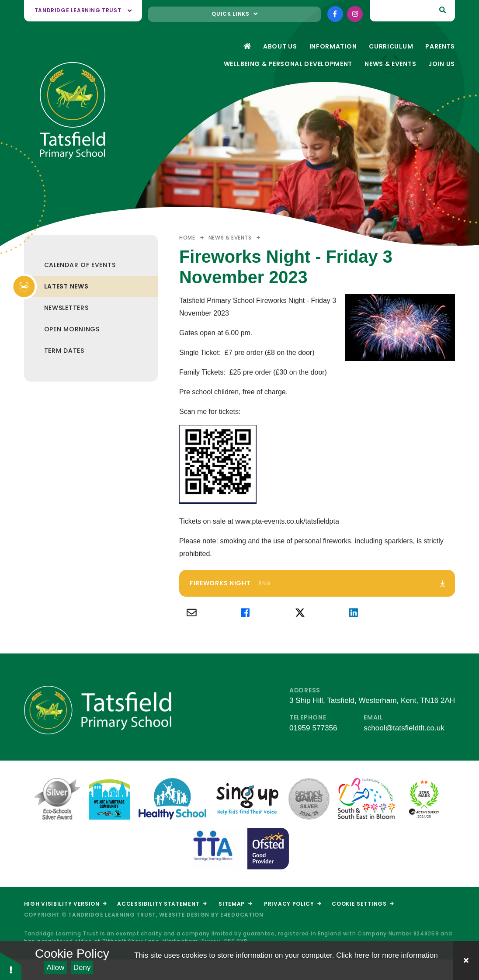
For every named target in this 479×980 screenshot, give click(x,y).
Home (187, 238)
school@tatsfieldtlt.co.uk (404, 728)
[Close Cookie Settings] (466, 961)
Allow (56, 968)
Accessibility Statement (162, 904)
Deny (82, 968)
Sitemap (235, 904)
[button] (11, 966)
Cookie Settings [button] (363, 904)
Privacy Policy (293, 904)
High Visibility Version (65, 904)
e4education (242, 915)
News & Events (230, 238)
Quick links (234, 14)
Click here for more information (387, 955)
